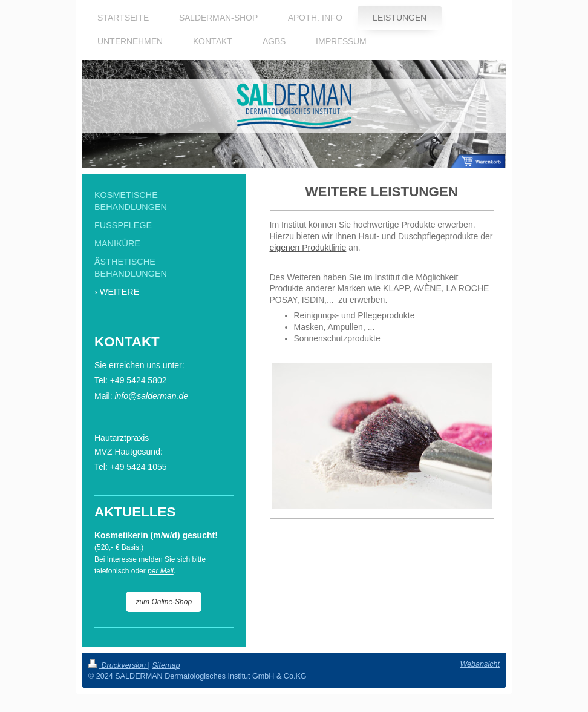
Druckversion (118, 665)
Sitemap (166, 665)
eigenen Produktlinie (308, 248)
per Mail (161, 571)
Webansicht (480, 664)
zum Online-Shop (164, 602)
